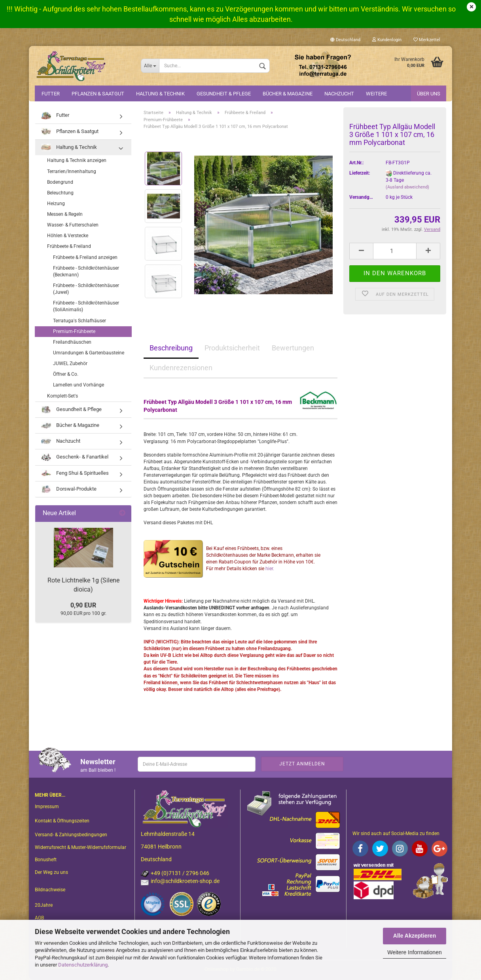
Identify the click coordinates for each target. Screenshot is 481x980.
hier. (270, 569)
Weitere (376, 94)
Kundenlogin (387, 40)
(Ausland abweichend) (407, 187)
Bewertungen (293, 348)
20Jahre (44, 905)
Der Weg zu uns (51, 872)
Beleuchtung (60, 193)
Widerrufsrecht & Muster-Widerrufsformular (80, 847)
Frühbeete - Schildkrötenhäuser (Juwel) (86, 289)
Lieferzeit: (360, 173)
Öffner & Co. (66, 374)
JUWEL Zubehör (70, 363)
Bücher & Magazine (288, 94)
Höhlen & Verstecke (68, 236)
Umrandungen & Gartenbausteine (89, 353)
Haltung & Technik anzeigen (77, 160)
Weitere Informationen (414, 952)
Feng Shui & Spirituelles (75, 473)
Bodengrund (60, 182)
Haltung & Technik (160, 94)
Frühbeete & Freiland (69, 246)
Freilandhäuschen (72, 342)
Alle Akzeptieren (415, 936)
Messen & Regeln (65, 214)
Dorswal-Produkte (69, 489)
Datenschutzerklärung (83, 965)
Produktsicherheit (232, 348)
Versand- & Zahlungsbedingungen (71, 835)
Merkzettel (427, 40)
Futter (51, 94)
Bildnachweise (50, 890)
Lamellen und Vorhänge (79, 385)
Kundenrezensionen (181, 368)
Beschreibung (171, 348)
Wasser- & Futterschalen (73, 225)
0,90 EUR (83, 605)
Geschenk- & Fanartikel (75, 457)
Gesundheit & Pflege (224, 94)
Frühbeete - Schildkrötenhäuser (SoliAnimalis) (86, 306)
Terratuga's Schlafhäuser (80, 321)
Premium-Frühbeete (74, 331)
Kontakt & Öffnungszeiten (62, 821)
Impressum (47, 807)
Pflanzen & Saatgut (98, 94)
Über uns (429, 94)
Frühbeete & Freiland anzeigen (85, 257)
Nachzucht (339, 94)
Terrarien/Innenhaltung (72, 171)
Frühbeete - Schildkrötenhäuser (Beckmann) (86, 271)
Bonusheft (46, 860)
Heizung (56, 204)
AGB (39, 918)
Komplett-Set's (62, 396)
